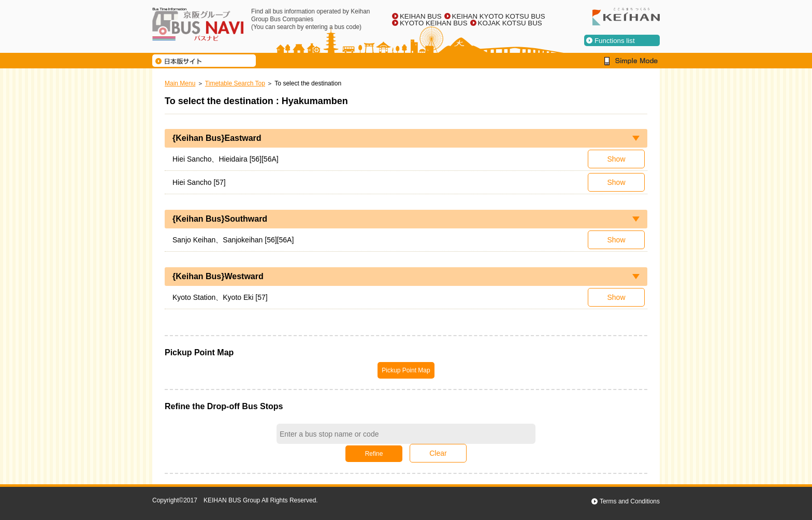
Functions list (615, 41)
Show (616, 159)
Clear (438, 453)
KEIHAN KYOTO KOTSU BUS (499, 16)
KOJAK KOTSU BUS (510, 23)
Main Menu (180, 83)
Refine (374, 454)
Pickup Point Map (406, 370)
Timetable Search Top (235, 83)
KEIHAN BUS (421, 16)
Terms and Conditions (630, 501)
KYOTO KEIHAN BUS (434, 23)
